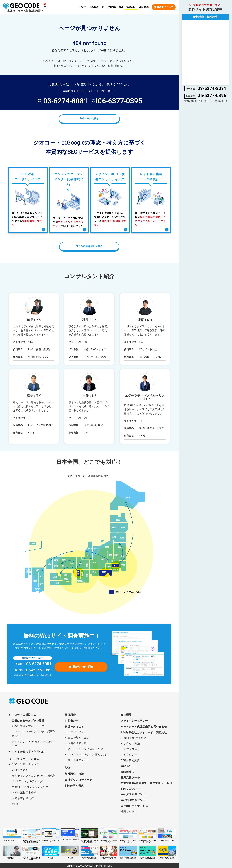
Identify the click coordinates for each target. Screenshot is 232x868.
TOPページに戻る (89, 119)
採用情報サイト (12, 852)
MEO (15, 804)
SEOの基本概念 (74, 786)
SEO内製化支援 (130, 760)
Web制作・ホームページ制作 (51, 835)
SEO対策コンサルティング (28, 726)
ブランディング (77, 732)
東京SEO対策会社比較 (89, 852)
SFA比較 (51, 852)
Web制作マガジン (132, 800)
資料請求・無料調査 (81, 667)
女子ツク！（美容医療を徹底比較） (31, 853)
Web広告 (126, 766)
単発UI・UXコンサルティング (30, 787)
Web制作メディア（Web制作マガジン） (147, 836)
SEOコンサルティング (25, 764)
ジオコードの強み (89, 7)
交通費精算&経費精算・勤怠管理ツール (145, 783)
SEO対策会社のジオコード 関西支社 (144, 733)
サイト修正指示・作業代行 (28, 751)
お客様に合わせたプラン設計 (27, 720)
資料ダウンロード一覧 (78, 780)
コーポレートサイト (133, 806)
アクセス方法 (132, 743)
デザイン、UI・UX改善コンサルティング (34, 744)
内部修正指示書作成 (24, 793)
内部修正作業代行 (23, 798)
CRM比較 (70, 852)
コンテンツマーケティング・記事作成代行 (34, 734)
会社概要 (144, 7)
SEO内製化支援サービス (12, 835)
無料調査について (164, 7)
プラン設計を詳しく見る (89, 246)
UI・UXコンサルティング (27, 781)
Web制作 (126, 772)
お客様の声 (72, 720)
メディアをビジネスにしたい (86, 749)
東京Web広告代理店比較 (128, 852)
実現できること (74, 727)
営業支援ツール (130, 777)
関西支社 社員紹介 (135, 738)
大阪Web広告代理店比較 (147, 852)
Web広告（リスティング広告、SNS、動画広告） (31, 836)
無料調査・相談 (74, 774)
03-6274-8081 (65, 101)
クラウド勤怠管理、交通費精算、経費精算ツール (89, 836)
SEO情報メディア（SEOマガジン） (109, 836)
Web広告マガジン (132, 794)
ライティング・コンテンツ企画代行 (34, 776)
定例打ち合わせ (22, 770)
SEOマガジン (129, 789)
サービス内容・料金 (113, 7)
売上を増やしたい (79, 737)
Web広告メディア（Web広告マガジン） (128, 836)
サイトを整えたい (79, 760)
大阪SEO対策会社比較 (109, 852)
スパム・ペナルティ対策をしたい (88, 754)
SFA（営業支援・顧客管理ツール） (70, 835)
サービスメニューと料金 (24, 759)
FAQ (67, 768)
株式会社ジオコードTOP (167, 835)
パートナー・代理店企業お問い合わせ (144, 727)
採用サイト (128, 811)
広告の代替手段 (77, 743)
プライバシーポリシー (134, 720)
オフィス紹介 (132, 749)
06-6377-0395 (120, 101)
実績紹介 (131, 7)
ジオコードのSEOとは (22, 715)
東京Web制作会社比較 (167, 852)
